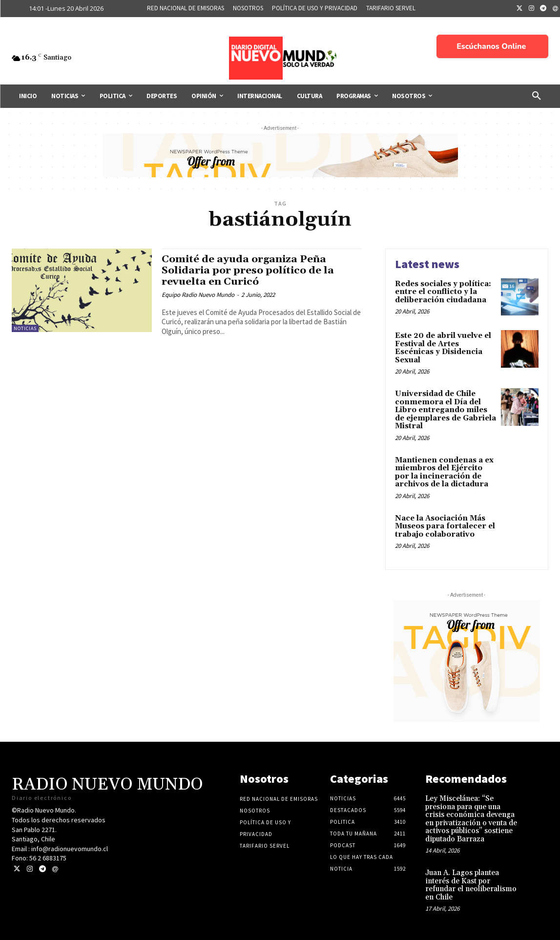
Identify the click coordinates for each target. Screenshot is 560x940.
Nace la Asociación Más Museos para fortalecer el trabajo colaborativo (445, 526)
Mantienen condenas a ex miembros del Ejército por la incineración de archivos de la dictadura (444, 472)
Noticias (25, 328)
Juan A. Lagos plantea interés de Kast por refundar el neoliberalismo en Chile (471, 885)
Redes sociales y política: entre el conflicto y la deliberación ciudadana (443, 292)
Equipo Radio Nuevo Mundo (198, 295)
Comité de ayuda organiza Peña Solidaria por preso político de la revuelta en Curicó (249, 271)
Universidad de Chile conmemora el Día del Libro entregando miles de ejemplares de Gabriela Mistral (446, 410)
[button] (537, 96)
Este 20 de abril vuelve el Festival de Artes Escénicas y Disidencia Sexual (443, 348)
